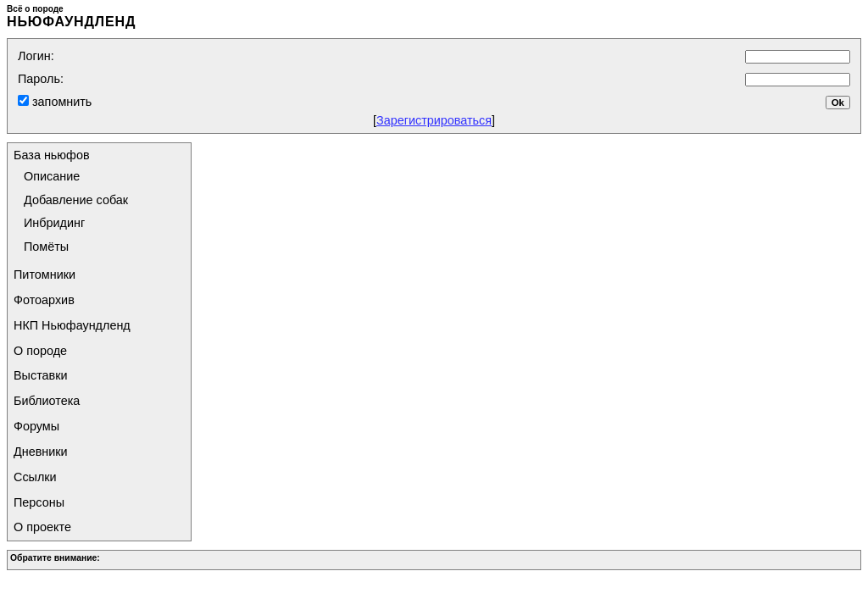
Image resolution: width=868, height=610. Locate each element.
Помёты (46, 247)
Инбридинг (54, 223)
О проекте (42, 527)
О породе (40, 351)
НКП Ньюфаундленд (72, 325)
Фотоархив (44, 300)
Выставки (41, 375)
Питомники (45, 274)
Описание (52, 176)
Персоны (39, 502)
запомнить (60, 102)
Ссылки (35, 477)
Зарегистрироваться (434, 120)
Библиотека (47, 401)
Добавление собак (76, 200)
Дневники (41, 452)
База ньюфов (52, 155)
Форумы (36, 426)
